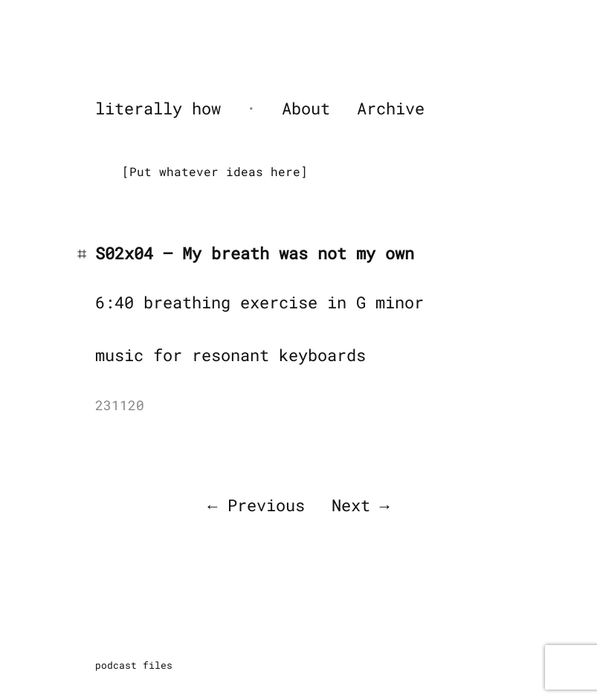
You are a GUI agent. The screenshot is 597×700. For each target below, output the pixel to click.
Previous (266, 505)
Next (351, 505)
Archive (391, 108)
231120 (120, 405)
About (306, 108)
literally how (158, 108)
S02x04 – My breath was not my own (255, 253)
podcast (116, 665)
